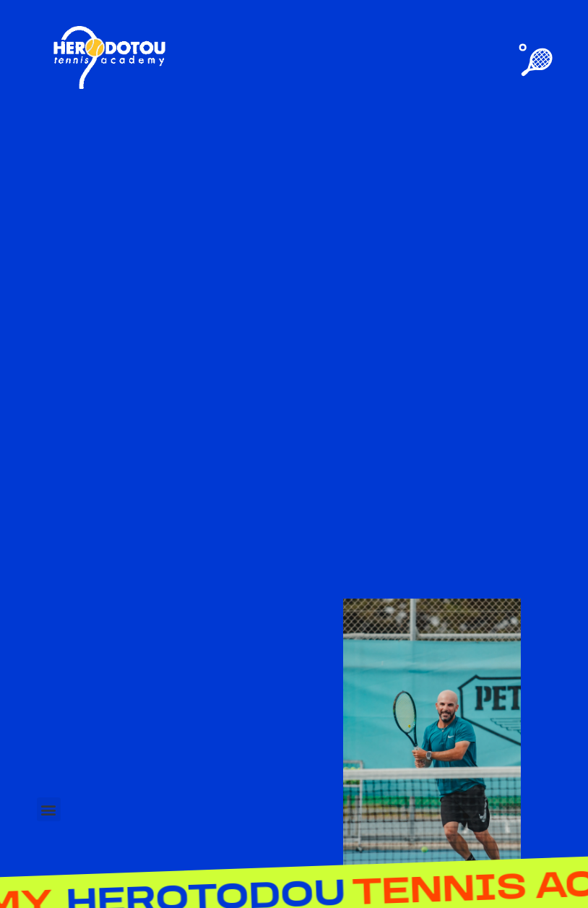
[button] (49, 809)
